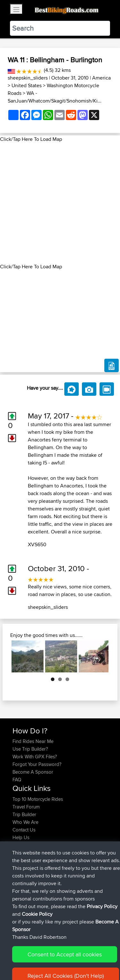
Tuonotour (24, 888)
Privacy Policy (98, 955)
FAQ (17, 780)
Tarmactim (24, 895)
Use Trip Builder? (30, 749)
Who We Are (25, 822)
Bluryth (20, 872)
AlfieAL (21, 865)
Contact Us (24, 830)
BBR (51, 857)
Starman (22, 857)
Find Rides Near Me (33, 741)
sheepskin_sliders (28, 78)
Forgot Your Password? (37, 764)
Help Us (21, 837)
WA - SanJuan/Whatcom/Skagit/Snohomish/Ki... (55, 97)
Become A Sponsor (33, 772)
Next (99, 656)
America (101, 78)
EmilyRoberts (27, 880)
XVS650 (37, 544)
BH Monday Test (76, 895)
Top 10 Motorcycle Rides (38, 799)
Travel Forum (26, 807)
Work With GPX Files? (35, 757)
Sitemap (72, 955)
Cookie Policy (19, 963)
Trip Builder (24, 814)
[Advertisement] (60, 203)
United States (27, 85)
